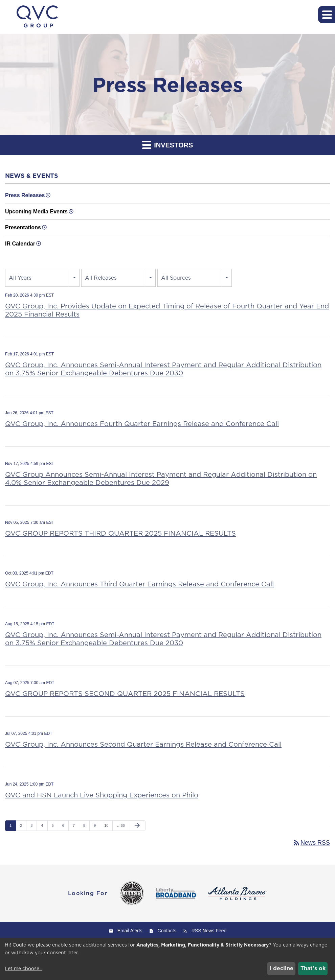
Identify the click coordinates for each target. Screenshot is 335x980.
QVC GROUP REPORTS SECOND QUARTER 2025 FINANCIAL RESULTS (125, 694)
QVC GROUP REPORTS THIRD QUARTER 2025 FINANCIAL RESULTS (120, 533)
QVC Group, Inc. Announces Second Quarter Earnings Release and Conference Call (143, 744)
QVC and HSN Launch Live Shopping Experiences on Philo (102, 795)
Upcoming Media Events (36, 212)
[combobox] (42, 278)
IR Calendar (20, 244)
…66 (121, 825)
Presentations (23, 227)
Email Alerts (130, 931)
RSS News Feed (209, 931)
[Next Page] (137, 826)
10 (106, 825)
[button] (327, 15)
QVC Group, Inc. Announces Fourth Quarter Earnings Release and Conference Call (142, 424)
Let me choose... (24, 969)
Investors (168, 145)
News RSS (311, 843)
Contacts (167, 931)
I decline (282, 968)
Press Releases (25, 195)
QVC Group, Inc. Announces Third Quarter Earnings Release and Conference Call (139, 584)
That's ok (313, 968)
